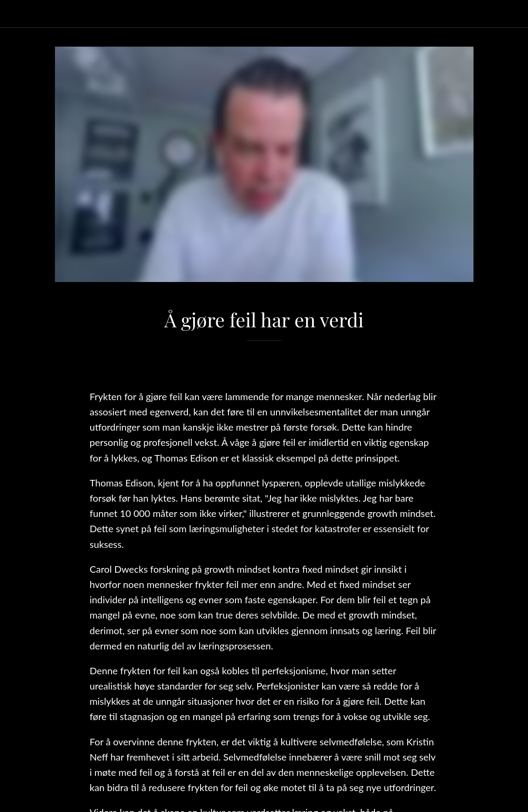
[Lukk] (14, 14)
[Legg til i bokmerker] (264, 367)
